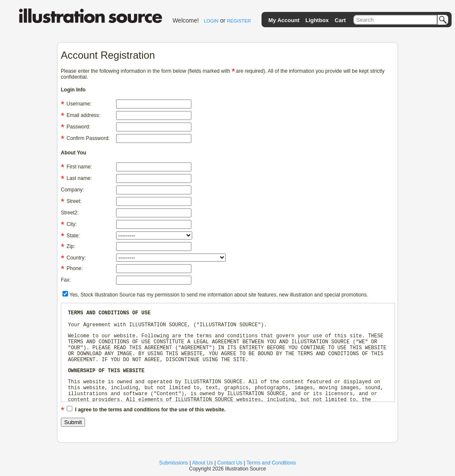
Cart (340, 20)
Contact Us (230, 463)
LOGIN (211, 21)
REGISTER (239, 21)
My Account (284, 20)
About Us (203, 463)
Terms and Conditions (271, 463)
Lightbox (317, 20)
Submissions (173, 463)
